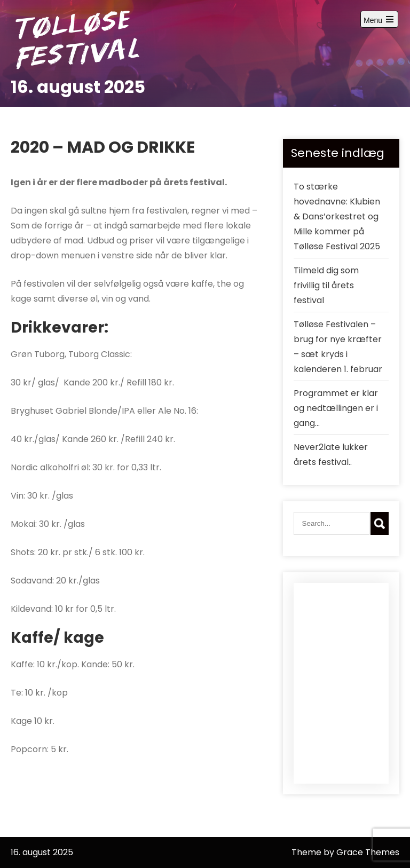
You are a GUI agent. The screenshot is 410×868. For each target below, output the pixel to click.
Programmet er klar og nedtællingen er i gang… (336, 408)
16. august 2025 (78, 87)
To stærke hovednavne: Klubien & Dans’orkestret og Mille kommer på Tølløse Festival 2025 (337, 216)
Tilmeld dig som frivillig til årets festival (326, 285)
